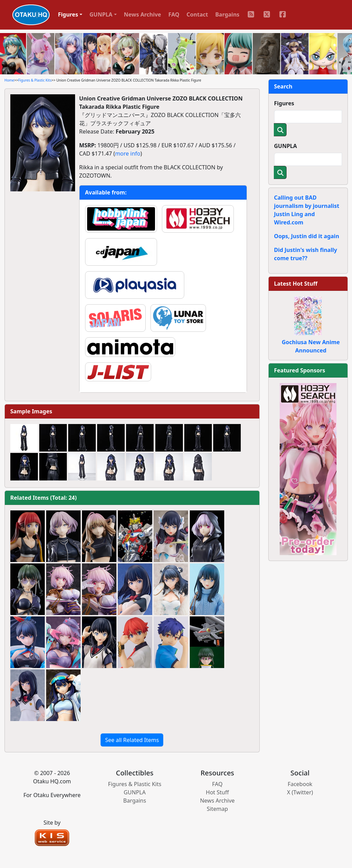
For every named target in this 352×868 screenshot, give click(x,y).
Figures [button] (68, 14)
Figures (284, 103)
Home (9, 80)
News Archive (143, 14)
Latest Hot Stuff (296, 284)
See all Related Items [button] (132, 740)
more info (128, 154)
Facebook (300, 784)
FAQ (174, 14)
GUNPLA (286, 146)
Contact (197, 14)
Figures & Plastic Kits (35, 80)
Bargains (227, 14)
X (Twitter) (300, 792)
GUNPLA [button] (101, 14)
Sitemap (217, 809)
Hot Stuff (218, 792)
